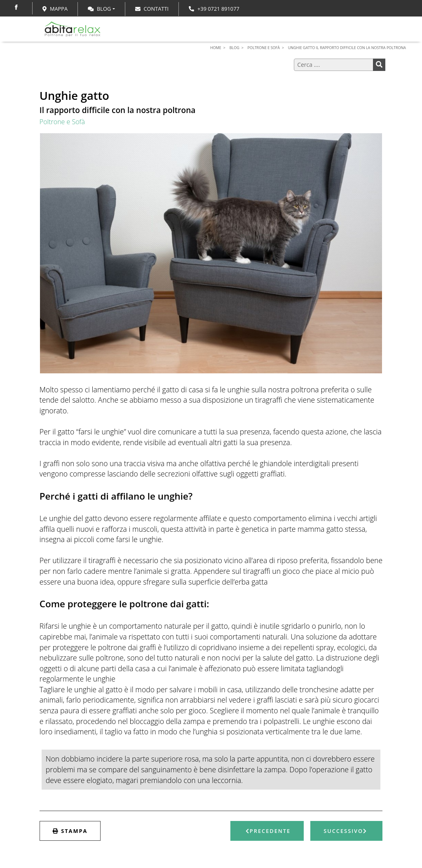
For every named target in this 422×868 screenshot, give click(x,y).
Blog (99, 9)
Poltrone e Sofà (62, 122)
